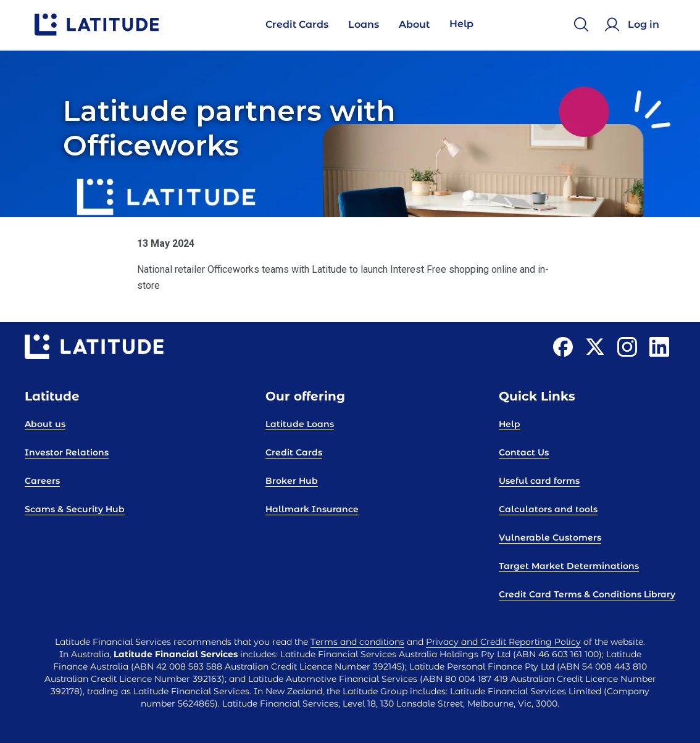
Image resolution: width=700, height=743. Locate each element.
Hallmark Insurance (312, 509)
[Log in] (634, 25)
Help (461, 24)
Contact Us (524, 452)
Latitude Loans (300, 424)
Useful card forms (539, 481)
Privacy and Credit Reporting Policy (503, 642)
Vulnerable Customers (550, 538)
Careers (42, 481)
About (414, 24)
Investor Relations (67, 452)
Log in (644, 24)
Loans (364, 24)
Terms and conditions (357, 642)
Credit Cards (297, 24)
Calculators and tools (548, 509)
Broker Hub (292, 481)
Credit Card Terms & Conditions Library (587, 594)
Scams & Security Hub (75, 509)
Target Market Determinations (569, 566)
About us (45, 424)
